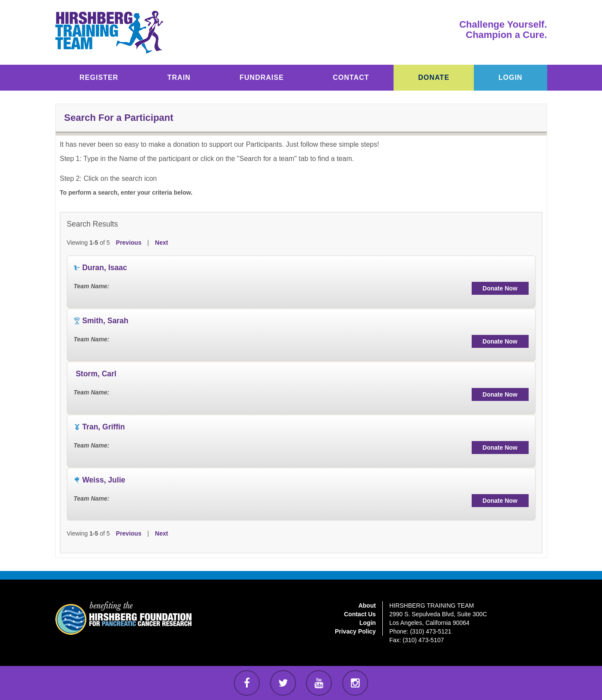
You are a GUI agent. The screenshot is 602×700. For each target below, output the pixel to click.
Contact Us (360, 614)
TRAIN (179, 77)
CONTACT (351, 77)
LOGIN (511, 77)
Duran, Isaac (104, 268)
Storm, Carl (96, 374)
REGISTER (99, 77)
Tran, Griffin (103, 427)
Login (368, 623)
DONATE (434, 77)
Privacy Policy (355, 631)
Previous (129, 243)
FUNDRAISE (262, 77)
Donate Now (500, 288)
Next (161, 243)
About (367, 605)
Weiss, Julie (104, 480)
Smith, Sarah (105, 321)
